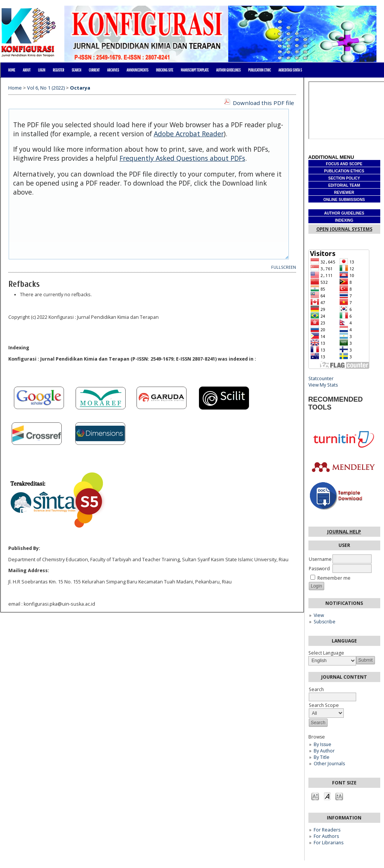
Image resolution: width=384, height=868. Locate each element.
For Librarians (329, 843)
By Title (322, 757)
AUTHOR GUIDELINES (228, 70)
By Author (324, 751)
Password (319, 569)
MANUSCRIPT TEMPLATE (195, 70)
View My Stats (323, 385)
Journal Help (344, 532)
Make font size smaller (315, 796)
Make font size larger (339, 796)
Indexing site (164, 70)
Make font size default (327, 796)
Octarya (80, 88)
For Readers (327, 830)
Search (77, 70)
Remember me (334, 578)
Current (94, 70)
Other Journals (329, 764)
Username (320, 559)
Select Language (326, 653)
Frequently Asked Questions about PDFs (182, 158)
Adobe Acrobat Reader (189, 134)
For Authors (326, 836)
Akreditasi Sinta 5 (290, 70)
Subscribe (325, 622)
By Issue (323, 744)
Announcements (138, 70)
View (319, 615)
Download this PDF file (263, 103)
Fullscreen (284, 267)
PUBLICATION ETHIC (260, 70)
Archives (113, 70)
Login (42, 70)
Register (58, 70)
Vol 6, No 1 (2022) (46, 88)
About (27, 70)
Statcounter (321, 378)
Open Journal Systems (344, 229)
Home (12, 70)
